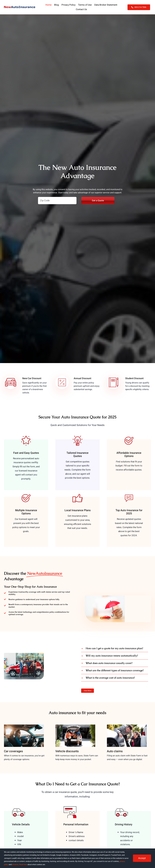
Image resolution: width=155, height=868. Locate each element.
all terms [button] (15, 864)
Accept (142, 858)
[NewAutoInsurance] (20, 7)
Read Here (23, 864)
